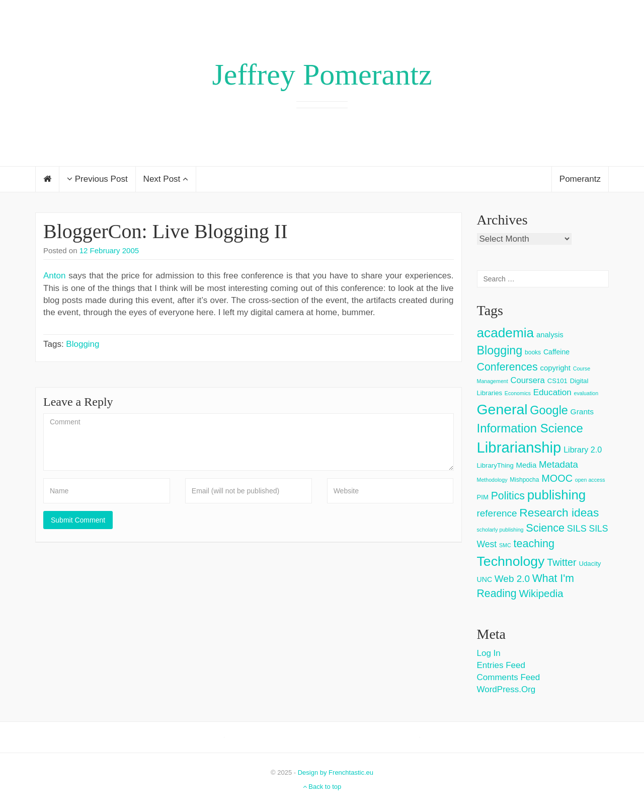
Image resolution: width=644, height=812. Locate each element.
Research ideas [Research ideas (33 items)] (559, 512)
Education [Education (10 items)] (552, 392)
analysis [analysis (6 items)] (550, 335)
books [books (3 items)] (533, 352)
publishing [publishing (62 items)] (556, 495)
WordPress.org (506, 689)
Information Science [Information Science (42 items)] (530, 428)
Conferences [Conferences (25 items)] (507, 367)
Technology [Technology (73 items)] (511, 561)
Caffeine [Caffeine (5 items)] (556, 352)
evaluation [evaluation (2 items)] (586, 393)
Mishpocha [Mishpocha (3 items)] (524, 480)
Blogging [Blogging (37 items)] (500, 350)
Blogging (83, 344)
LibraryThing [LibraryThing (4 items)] (495, 465)
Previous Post (97, 179)
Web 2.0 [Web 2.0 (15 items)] (512, 579)
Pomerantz (580, 179)
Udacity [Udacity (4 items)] (590, 564)
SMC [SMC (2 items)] (505, 545)
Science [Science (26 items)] (545, 528)
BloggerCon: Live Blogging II (166, 231)
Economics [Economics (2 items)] (518, 393)
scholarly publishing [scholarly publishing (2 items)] (500, 530)
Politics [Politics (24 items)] (508, 496)
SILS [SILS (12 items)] (577, 529)
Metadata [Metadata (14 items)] (558, 464)
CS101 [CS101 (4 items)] (557, 381)
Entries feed (501, 665)
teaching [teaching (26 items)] (534, 543)
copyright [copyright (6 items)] (555, 368)
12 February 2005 (109, 250)
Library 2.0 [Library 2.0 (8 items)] (583, 450)
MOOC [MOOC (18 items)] (557, 478)
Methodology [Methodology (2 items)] (492, 480)
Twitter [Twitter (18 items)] (562, 562)
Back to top (322, 787)
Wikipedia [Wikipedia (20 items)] (541, 594)
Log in (489, 653)
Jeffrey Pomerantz (322, 75)
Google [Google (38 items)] (549, 410)
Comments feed (509, 677)
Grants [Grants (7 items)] (582, 412)
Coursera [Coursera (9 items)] (527, 380)
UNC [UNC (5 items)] (485, 579)
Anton (54, 276)
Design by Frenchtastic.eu (336, 772)
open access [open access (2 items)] (590, 480)
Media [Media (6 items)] (527, 465)
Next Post (166, 179)
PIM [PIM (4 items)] (483, 497)
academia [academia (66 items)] (506, 333)
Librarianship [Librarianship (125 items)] (519, 447)
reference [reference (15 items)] (497, 513)
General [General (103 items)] (502, 409)
